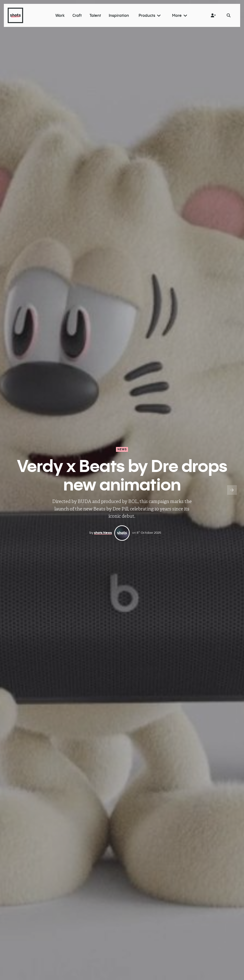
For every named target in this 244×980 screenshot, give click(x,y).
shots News (103, 533)
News (122, 449)
